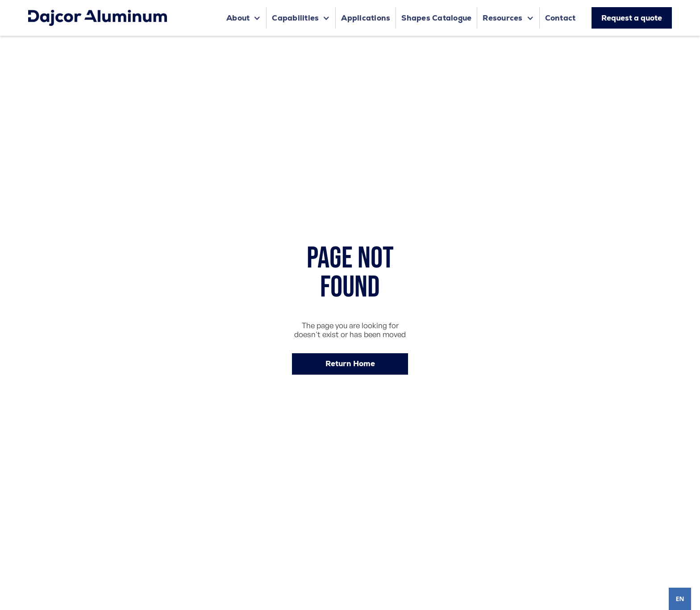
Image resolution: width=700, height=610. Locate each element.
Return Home (350, 363)
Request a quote (632, 18)
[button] (244, 18)
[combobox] (680, 599)
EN (680, 599)
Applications (366, 18)
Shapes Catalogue (436, 18)
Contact (560, 18)
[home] (98, 18)
